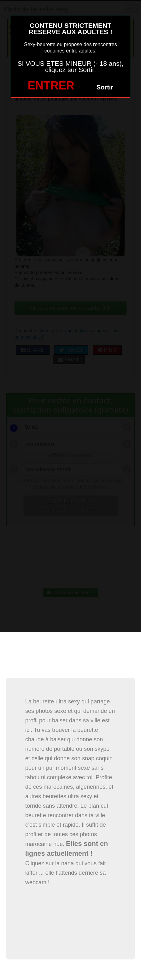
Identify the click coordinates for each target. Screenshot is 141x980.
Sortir (105, 87)
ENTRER (51, 86)
